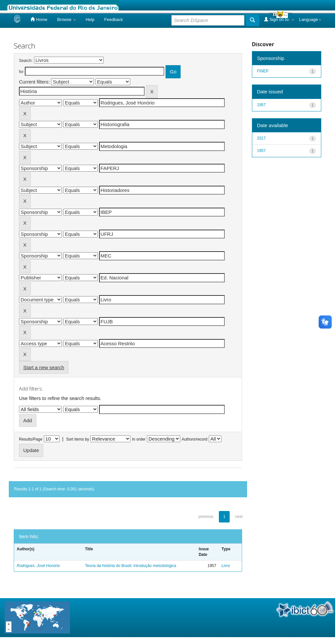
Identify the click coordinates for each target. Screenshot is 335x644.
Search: (26, 61)
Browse (67, 19)
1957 (262, 105)
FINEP (263, 71)
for (21, 72)
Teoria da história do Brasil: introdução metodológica (131, 566)
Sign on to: (279, 19)
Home (39, 19)
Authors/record (194, 439)
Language (310, 19)
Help (90, 19)
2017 (262, 138)
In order (139, 439)
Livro (226, 566)
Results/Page (31, 439)
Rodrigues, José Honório (38, 566)
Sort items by (78, 439)
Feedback (113, 19)
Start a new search (44, 367)
